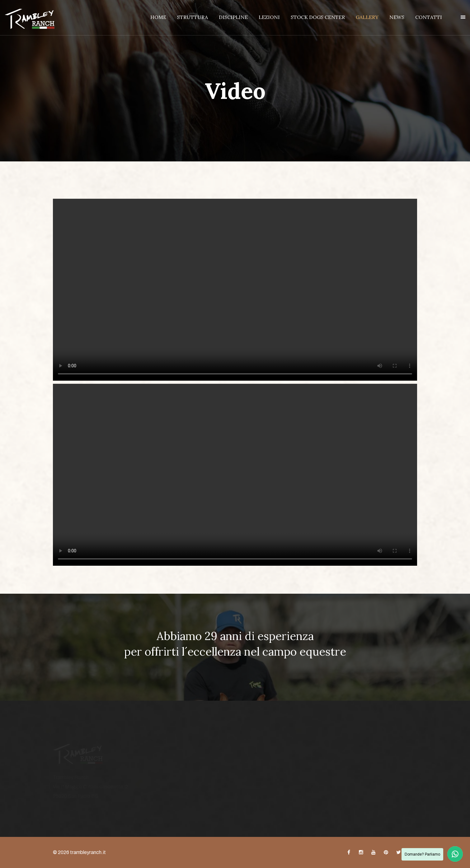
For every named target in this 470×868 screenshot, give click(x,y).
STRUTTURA (193, 17)
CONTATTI (429, 17)
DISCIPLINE (233, 17)
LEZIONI (269, 17)
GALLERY (367, 17)
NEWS (397, 17)
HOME (158, 17)
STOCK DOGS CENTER (318, 17)
